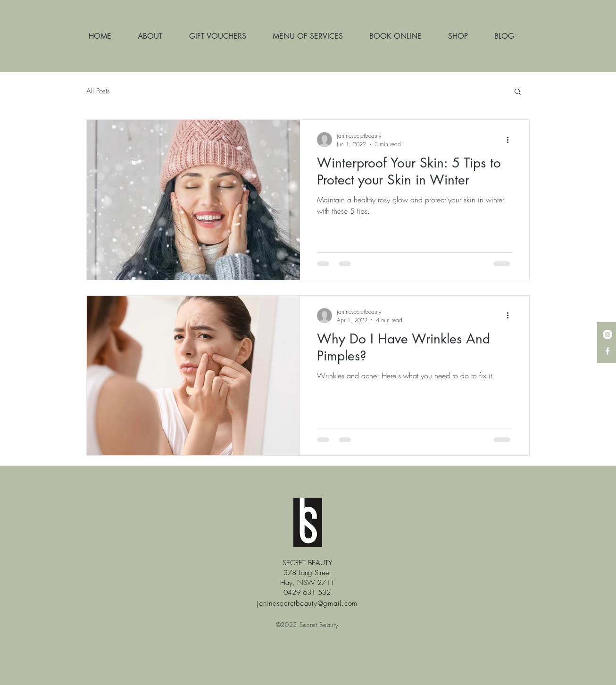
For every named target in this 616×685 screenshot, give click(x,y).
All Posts (98, 91)
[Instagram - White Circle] (608, 334)
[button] (518, 92)
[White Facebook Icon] (608, 351)
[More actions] (511, 140)
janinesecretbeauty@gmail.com (307, 603)
